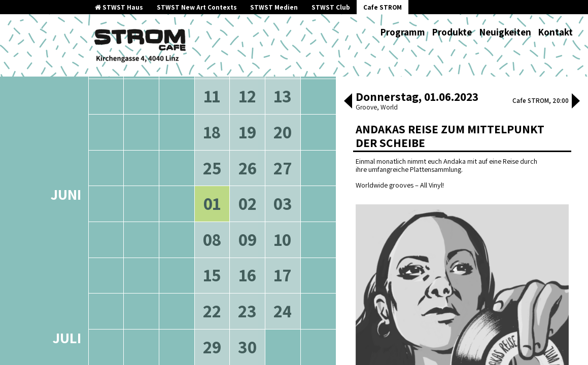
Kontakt (555, 32)
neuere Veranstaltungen (257, 82)
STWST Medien (274, 7)
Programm (403, 32)
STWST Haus (119, 7)
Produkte (452, 32)
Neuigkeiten (505, 32)
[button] (348, 102)
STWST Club (331, 7)
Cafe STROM (383, 7)
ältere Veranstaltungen (159, 82)
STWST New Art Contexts (197, 7)
